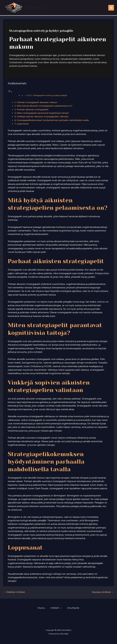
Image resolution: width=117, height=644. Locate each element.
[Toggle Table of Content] (10, 92)
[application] (60, 608)
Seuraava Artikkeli (103, 592)
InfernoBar (37, 7)
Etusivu (41, 608)
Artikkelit (56, 608)
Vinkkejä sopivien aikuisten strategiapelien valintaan (43, 117)
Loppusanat (23, 124)
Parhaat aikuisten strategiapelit (33, 110)
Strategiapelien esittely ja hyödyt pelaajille (50, 95)
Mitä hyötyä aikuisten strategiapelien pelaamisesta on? (45, 106)
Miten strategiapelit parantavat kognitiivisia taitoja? (43, 113)
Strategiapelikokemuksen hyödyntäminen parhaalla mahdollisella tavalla (53, 120)
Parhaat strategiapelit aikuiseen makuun (37, 102)
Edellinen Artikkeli (14, 592)
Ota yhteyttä (74, 608)
